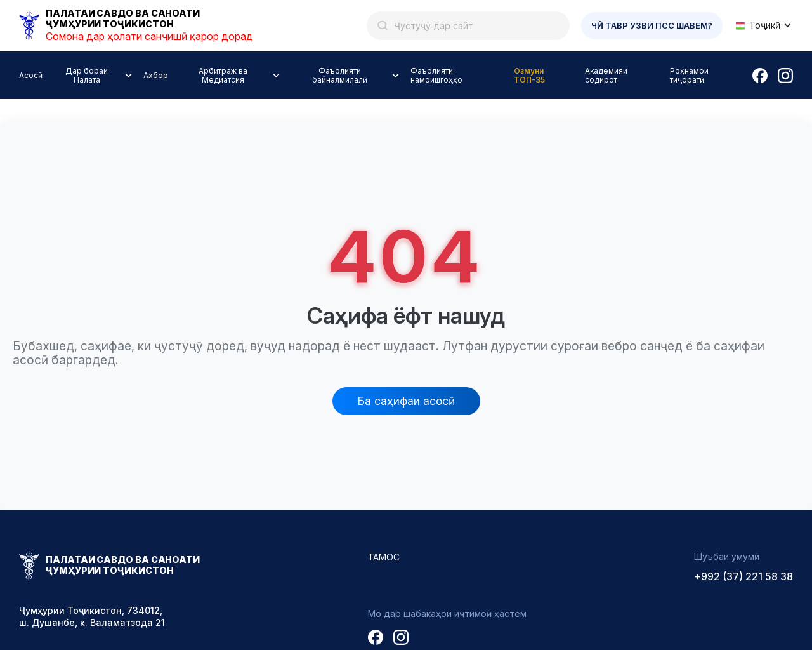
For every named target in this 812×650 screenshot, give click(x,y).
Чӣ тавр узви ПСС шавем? (652, 25)
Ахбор (156, 75)
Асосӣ (31, 75)
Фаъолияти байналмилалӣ (340, 75)
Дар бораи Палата (87, 75)
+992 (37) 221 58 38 (743, 576)
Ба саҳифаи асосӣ (406, 401)
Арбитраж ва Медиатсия (223, 75)
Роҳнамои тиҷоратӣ (689, 75)
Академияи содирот (606, 75)
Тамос (384, 557)
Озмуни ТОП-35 (529, 75)
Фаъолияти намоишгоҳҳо (436, 75)
